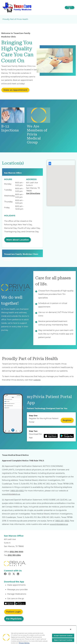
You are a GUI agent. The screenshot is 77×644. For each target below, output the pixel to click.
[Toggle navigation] (70, 8)
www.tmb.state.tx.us (11, 494)
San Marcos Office (13, 173)
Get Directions (33, 193)
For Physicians (14, 619)
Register (67, 420)
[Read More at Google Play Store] (20, 603)
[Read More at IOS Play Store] (9, 603)
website (37, 380)
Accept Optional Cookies (63, 636)
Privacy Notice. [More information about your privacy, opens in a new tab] (24, 643)
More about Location (18, 240)
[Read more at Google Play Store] (67, 436)
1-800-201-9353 (17, 491)
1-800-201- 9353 (62, 521)
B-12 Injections (10, 128)
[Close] (71, 629)
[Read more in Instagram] (10, 574)
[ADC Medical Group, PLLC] (17, 7)
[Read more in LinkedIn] (18, 574)
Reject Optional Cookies (63, 640)
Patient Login (13, 612)
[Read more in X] (14, 574)
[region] (38, 635)
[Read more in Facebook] (6, 574)
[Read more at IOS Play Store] (51, 436)
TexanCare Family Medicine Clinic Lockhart (21, 255)
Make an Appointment (15, 90)
